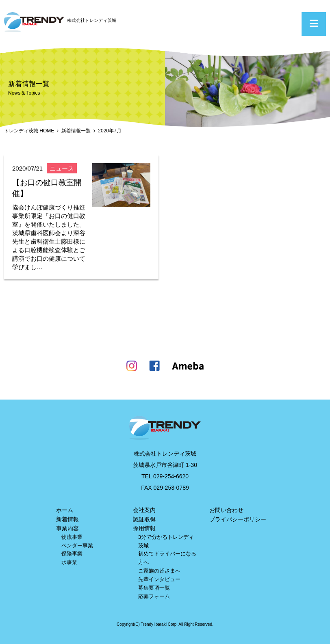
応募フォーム (154, 596)
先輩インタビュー (159, 579)
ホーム (65, 510)
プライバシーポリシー (238, 519)
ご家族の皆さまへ (159, 571)
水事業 (69, 562)
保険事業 (72, 554)
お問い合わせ (226, 510)
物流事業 (72, 537)
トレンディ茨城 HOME (29, 131)
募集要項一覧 (154, 588)
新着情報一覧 (76, 131)
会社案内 (144, 510)
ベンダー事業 (77, 546)
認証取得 (144, 519)
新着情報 (67, 519)
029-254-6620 (171, 476)
